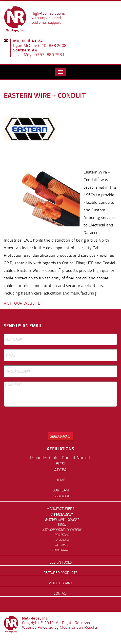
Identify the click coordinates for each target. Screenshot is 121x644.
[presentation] (42, 422)
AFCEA (61, 470)
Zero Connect (62, 550)
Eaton (62, 525)
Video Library (61, 583)
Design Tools (61, 562)
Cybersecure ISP (62, 515)
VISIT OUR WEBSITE (22, 303)
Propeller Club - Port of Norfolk (61, 458)
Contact (61, 593)
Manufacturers (61, 508)
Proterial (62, 535)
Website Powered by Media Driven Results (60, 627)
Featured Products (61, 573)
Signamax (62, 540)
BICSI (61, 464)
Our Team (61, 490)
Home (61, 480)
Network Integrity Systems (62, 530)
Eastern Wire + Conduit (62, 520)
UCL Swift (62, 545)
